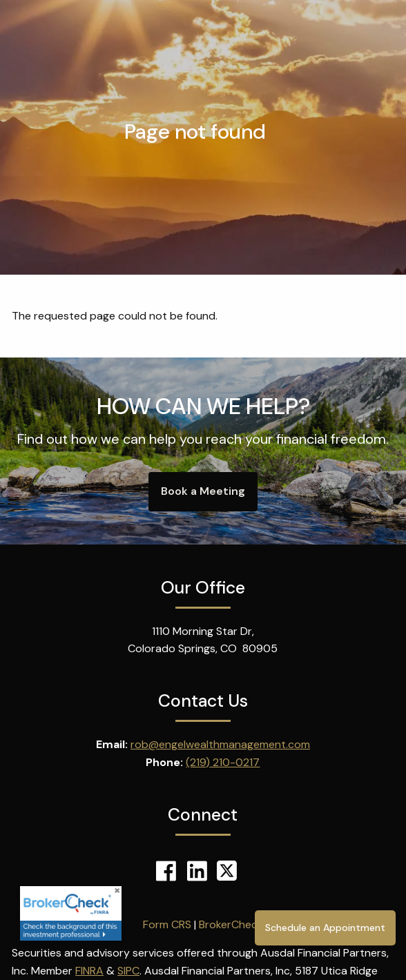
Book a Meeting (203, 491)
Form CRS (167, 924)
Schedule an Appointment (325, 928)
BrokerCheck (231, 924)
